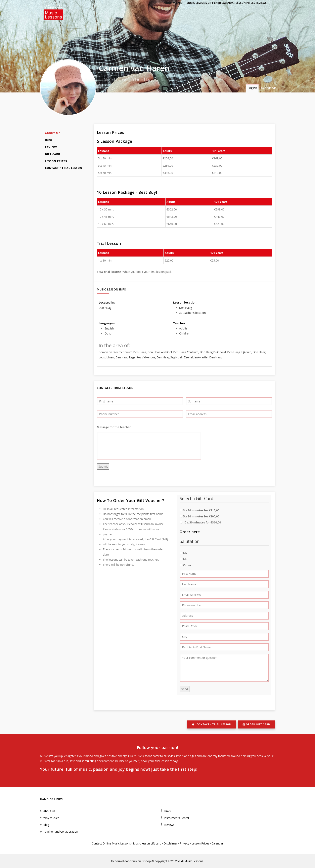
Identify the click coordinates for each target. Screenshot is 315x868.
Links (167, 811)
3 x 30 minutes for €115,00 (201, 510)
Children (185, 333)
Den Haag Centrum (186, 352)
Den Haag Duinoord (213, 352)
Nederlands (269, 88)
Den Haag (105, 308)
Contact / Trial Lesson (64, 168)
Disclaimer (171, 843)
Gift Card (53, 154)
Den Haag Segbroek (170, 357)
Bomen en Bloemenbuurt (115, 352)
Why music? (51, 818)
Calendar (221, 9)
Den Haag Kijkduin (239, 352)
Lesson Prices (241, 9)
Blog (46, 825)
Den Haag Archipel (160, 352)
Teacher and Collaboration (61, 832)
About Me (53, 133)
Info (49, 140)
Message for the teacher (114, 427)
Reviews (259, 9)
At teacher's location (192, 313)
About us (49, 811)
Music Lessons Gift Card (194, 9)
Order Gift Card (256, 724)
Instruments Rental (176, 818)
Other (187, 565)
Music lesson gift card (147, 843)
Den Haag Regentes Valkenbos (135, 357)
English (252, 88)
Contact (97, 843)
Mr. (185, 559)
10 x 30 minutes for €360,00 (202, 522)
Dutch (109, 333)
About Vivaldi (163, 9)
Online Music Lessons (117, 843)
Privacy (184, 843)
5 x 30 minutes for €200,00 (201, 516)
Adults (183, 328)
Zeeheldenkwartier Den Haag (203, 357)
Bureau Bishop (141, 861)
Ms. (185, 553)
